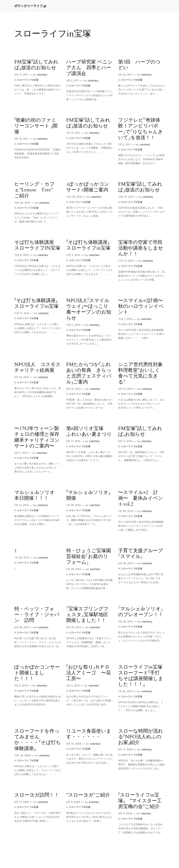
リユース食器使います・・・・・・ (89, 734)
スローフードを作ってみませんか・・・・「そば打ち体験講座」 (38, 740)
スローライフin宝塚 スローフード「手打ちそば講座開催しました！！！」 (141, 676)
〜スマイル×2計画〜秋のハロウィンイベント (141, 306)
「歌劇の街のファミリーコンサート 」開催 (36, 126)
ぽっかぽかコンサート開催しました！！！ (37, 673)
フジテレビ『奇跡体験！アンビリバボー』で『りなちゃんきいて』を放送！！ (141, 129)
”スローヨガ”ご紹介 (88, 795)
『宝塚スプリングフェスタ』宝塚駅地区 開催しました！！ (89, 615)
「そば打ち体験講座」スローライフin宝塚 (88, 245)
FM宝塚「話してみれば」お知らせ (140, 431)
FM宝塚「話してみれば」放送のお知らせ (36, 65)
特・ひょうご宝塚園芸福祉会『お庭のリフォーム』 (89, 556)
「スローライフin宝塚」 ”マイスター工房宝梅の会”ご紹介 (140, 801)
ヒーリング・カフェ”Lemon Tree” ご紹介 (36, 190)
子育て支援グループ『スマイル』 (141, 554)
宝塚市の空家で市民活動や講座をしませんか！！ (141, 248)
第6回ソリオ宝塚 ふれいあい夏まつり (89, 431)
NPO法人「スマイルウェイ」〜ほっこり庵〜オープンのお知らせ (89, 309)
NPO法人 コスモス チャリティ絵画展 (38, 367)
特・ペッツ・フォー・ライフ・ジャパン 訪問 (37, 615)
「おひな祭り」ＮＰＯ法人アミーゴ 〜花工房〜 (89, 673)
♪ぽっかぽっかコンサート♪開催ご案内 (88, 187)
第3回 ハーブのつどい (139, 65)
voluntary (42, 75)
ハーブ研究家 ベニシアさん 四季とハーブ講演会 (89, 68)
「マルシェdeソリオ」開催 (88, 495)
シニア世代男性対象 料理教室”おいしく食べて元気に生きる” (141, 373)
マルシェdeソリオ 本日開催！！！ (37, 495)
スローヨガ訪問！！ (37, 795)
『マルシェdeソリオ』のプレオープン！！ (141, 612)
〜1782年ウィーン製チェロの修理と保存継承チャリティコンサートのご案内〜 (37, 437)
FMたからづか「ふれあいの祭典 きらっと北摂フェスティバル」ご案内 (89, 373)
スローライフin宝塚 (28, 80)
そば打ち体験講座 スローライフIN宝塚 (37, 245)
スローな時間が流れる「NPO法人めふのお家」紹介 (141, 737)
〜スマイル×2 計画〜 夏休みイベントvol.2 (141, 498)
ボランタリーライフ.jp (30, 6)
